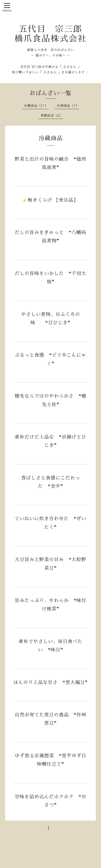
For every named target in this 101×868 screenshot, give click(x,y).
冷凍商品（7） (68, 106)
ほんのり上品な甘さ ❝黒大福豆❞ (51, 682)
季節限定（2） (52, 116)
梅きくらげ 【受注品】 (53, 200)
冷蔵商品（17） (36, 106)
